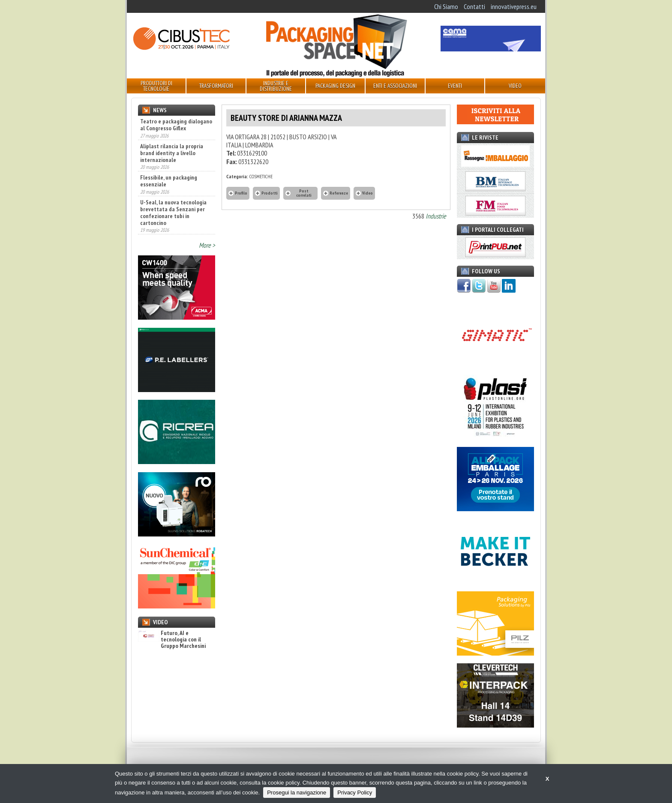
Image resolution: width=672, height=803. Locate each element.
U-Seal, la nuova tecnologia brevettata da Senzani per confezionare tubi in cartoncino (173, 213)
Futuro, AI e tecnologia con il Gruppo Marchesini (172, 640)
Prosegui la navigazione (297, 793)
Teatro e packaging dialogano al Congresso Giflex (176, 125)
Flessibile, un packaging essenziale (169, 181)
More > (207, 245)
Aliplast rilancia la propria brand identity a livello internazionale (172, 153)
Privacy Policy (355, 793)
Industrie (436, 216)
